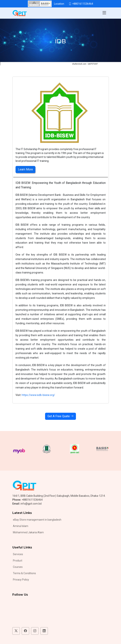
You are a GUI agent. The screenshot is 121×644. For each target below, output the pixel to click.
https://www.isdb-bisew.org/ (39, 395)
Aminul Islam (21, 526)
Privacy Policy (21, 580)
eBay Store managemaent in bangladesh (37, 520)
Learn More (25, 169)
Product (18, 561)
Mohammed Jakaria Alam (28, 532)
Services (18, 554)
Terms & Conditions (24, 573)
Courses (18, 567)
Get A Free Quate (60, 416)
